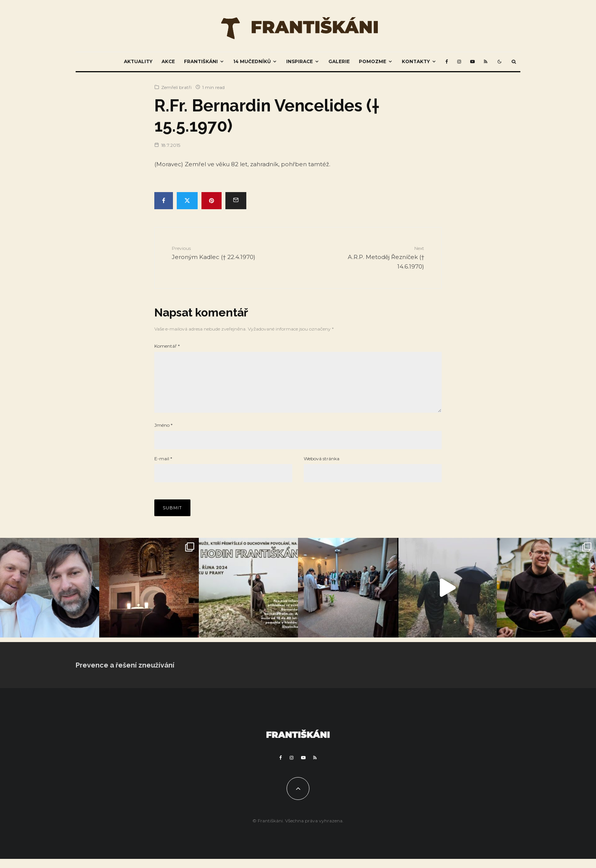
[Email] (236, 201)
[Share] (164, 201)
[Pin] (212, 201)
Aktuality (138, 61)
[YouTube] (472, 62)
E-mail (163, 468)
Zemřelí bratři (176, 87)
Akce (168, 61)
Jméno (163, 434)
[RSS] (486, 62)
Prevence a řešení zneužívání (125, 674)
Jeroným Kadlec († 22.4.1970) (217, 252)
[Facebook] (447, 62)
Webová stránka (322, 468)
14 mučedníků (252, 61)
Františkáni (201, 61)
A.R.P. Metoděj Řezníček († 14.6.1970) (379, 257)
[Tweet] (187, 201)
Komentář (167, 346)
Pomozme (372, 61)
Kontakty (416, 61)
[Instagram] (459, 62)
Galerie (339, 61)
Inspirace (300, 61)
